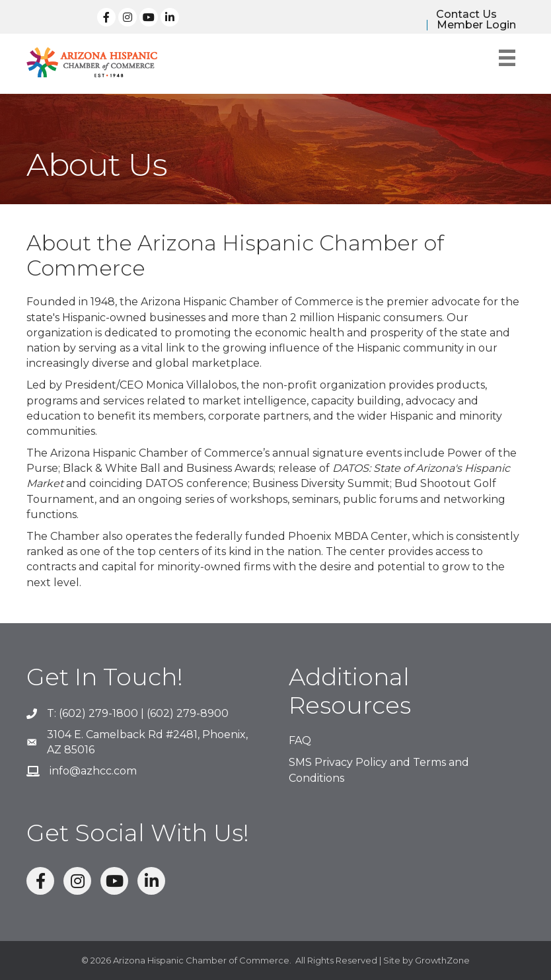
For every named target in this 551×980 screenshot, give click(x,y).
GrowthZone (442, 960)
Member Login (476, 25)
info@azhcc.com (93, 771)
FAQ (300, 740)
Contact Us (466, 15)
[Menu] (507, 58)
